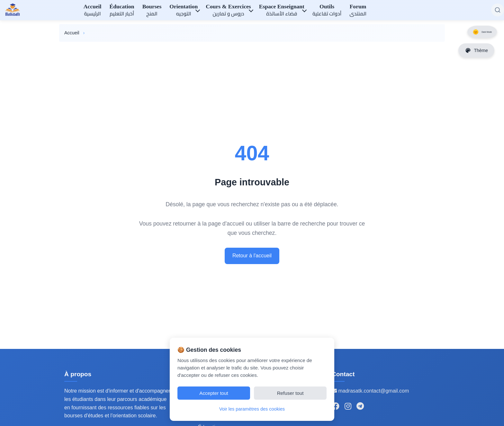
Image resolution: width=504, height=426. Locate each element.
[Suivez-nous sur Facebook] (336, 406)
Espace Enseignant (282, 11)
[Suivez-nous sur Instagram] (348, 406)
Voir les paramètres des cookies (252, 409)
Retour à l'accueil (252, 256)
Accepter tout (214, 393)
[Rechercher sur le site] (498, 10)
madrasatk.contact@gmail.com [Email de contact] (370, 391)
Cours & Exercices (228, 11)
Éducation (122, 11)
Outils (327, 11)
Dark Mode (477, 34)
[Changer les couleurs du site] (476, 50)
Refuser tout (290, 393)
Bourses (152, 11)
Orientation (184, 11)
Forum (358, 11)
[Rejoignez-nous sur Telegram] (360, 406)
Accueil (93, 11)
